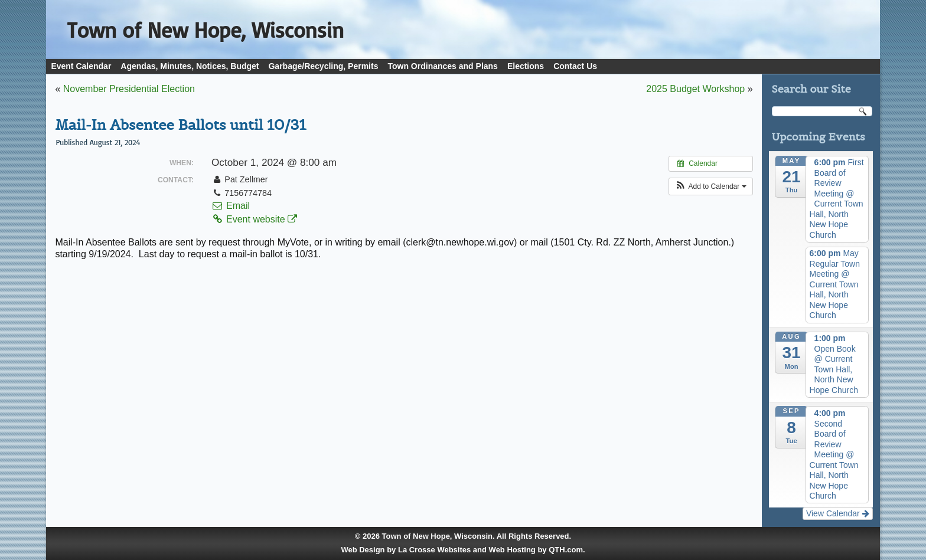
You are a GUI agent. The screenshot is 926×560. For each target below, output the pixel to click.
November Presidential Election (129, 89)
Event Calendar (81, 66)
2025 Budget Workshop (695, 89)
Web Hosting (512, 550)
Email (231, 206)
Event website (254, 219)
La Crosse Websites (434, 550)
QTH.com (566, 550)
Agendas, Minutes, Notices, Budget (190, 66)
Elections (526, 66)
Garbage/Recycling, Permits (323, 66)
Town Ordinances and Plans (442, 66)
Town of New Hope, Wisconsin (437, 536)
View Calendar (838, 513)
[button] (711, 186)
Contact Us (575, 66)
